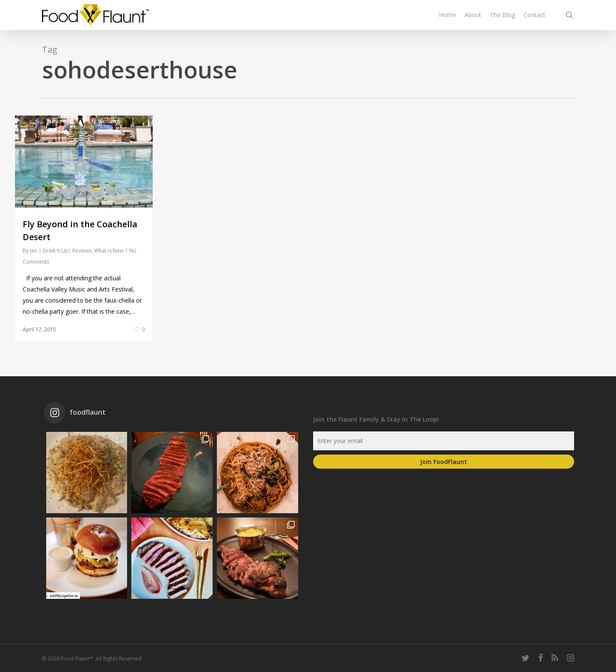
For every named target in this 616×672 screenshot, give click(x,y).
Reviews (82, 251)
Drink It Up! (56, 251)
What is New (109, 251)
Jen (34, 251)
